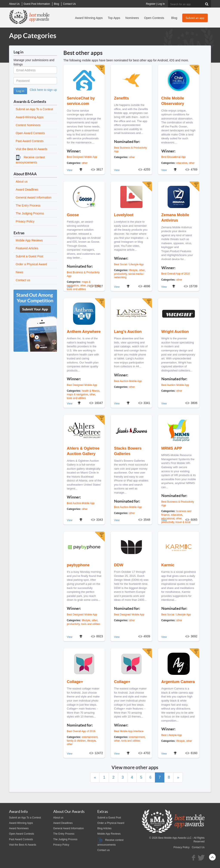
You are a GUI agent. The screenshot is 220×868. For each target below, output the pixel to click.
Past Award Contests (30, 141)
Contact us (23, 280)
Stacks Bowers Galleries (128, 451)
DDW (119, 565)
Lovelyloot (124, 215)
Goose (73, 215)
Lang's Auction (128, 332)
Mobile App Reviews (29, 240)
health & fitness (90, 391)
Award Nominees (19, 828)
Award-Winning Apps (30, 117)
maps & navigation (77, 394)
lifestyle (133, 270)
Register (151, 4)
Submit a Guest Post (29, 256)
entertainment (89, 737)
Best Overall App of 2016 (176, 274)
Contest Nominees (28, 125)
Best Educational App (174, 157)
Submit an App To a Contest (34, 109)
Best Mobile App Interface (129, 731)
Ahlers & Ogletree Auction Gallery (83, 451)
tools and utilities (76, 398)
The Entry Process (28, 205)
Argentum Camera (178, 682)
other (85, 163)
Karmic (168, 565)
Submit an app (195, 18)
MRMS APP (172, 448)
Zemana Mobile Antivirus (175, 218)
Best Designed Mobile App (82, 157)
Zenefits (121, 98)
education (182, 163)
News (19, 272)
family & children (76, 741)
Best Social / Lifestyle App (129, 264)
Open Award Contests (30, 133)
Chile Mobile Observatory (173, 101)
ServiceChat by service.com (81, 101)
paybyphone (78, 565)
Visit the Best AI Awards (31, 149)
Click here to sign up (43, 90)
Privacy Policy (25, 221)
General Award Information (34, 197)
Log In (161, 4)
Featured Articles (27, 248)
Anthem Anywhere (84, 332)
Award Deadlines (27, 189)
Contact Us (198, 847)
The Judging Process (30, 213)
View (70, 170)
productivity (121, 274)
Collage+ (75, 682)
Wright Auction (175, 332)
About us (22, 182)
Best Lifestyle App (172, 735)
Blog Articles (104, 828)
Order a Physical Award (31, 264)
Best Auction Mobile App (128, 381)
